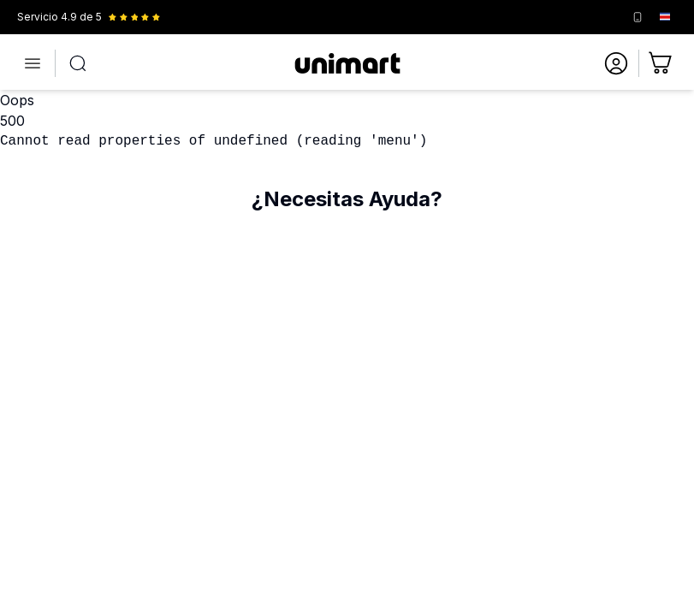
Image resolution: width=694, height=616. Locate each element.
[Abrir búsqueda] (78, 63)
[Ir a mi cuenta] (616, 63)
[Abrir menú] (33, 63)
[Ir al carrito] (661, 63)
